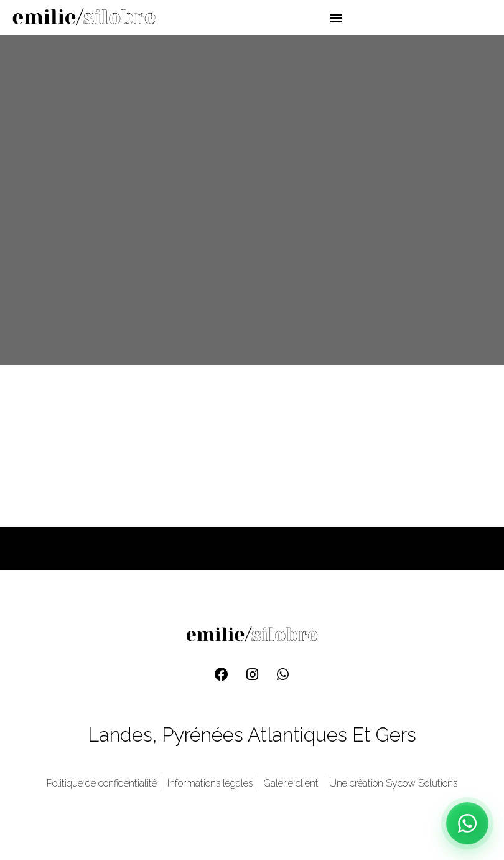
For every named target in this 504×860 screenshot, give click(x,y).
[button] (336, 17)
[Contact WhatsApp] (467, 823)
